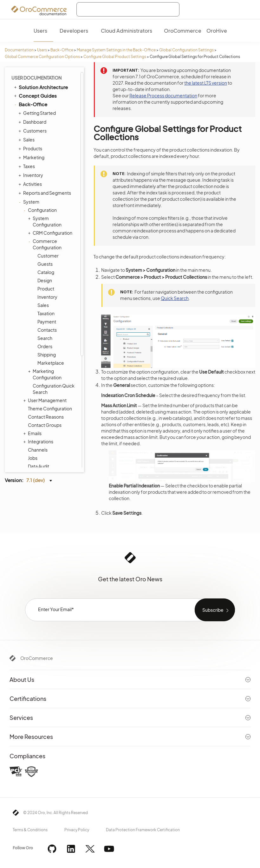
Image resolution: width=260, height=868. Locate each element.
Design (45, 280)
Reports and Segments (45, 193)
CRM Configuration (51, 233)
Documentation (19, 50)
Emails (33, 433)
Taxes (27, 166)
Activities (31, 184)
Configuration (41, 210)
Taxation (46, 313)
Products (31, 148)
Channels (38, 450)
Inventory (32, 175)
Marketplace (51, 363)
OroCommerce (37, 658)
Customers (33, 131)
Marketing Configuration (45, 374)
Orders (45, 346)
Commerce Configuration (45, 244)
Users (42, 50)
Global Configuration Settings (186, 50)
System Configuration (45, 221)
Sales (27, 140)
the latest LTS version (206, 83)
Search (45, 338)
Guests (45, 264)
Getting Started (38, 113)
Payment (47, 322)
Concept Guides (35, 95)
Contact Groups (45, 425)
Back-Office (62, 50)
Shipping (47, 355)
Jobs (33, 458)
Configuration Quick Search (54, 389)
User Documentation (36, 78)
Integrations (39, 441)
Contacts (47, 330)
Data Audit (39, 466)
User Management (46, 400)
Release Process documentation (163, 95)
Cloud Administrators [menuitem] (127, 31)
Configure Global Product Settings (115, 57)
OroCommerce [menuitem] (183, 31)
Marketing (32, 157)
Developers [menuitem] (74, 31)
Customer (48, 256)
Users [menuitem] (40, 31)
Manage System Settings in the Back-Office (116, 50)
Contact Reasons (46, 417)
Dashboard (33, 122)
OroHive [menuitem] (217, 31)
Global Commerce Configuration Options (42, 57)
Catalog (46, 272)
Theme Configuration (50, 408)
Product (46, 289)
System (30, 202)
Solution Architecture (40, 87)
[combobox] (128, 9)
